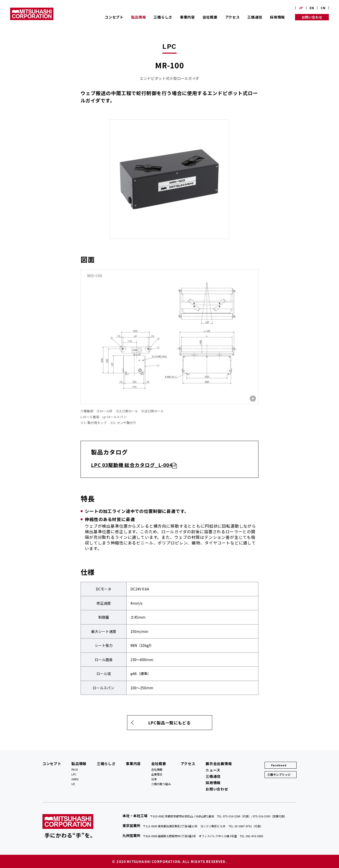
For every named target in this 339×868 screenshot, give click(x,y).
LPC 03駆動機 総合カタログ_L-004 (132, 465)
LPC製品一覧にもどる (170, 723)
